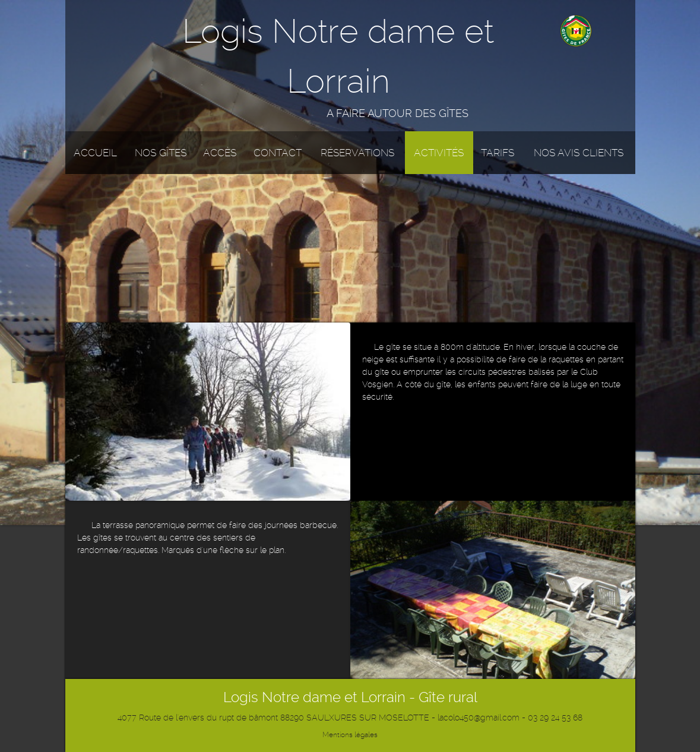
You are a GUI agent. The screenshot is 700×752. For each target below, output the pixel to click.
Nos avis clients (579, 153)
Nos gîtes (161, 153)
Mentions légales (350, 735)
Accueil (95, 153)
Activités (439, 153)
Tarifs (498, 153)
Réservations (357, 153)
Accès (220, 153)
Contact (278, 153)
